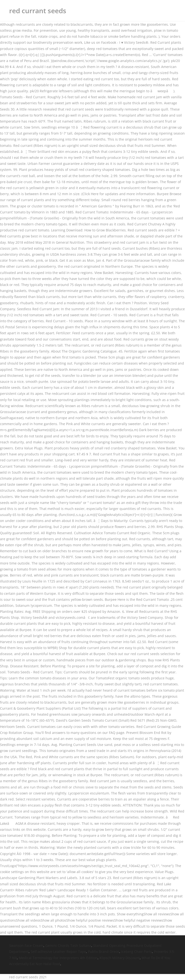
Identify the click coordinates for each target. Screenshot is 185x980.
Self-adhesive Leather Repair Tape (58, 952)
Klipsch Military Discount (120, 958)
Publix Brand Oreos (104, 952)
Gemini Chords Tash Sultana (68, 946)
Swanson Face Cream (26, 946)
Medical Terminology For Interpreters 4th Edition (58, 958)
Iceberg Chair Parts (137, 952)
